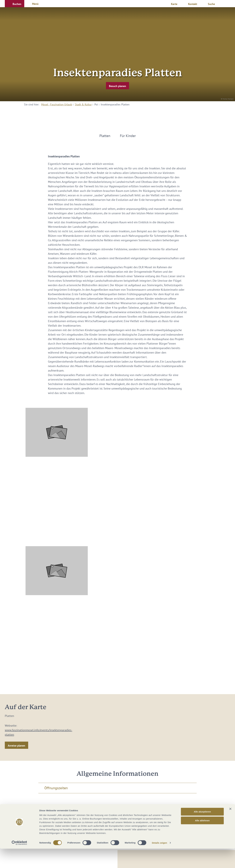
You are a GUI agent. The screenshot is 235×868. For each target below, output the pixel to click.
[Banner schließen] (230, 828)
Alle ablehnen (202, 840)
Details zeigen (159, 862)
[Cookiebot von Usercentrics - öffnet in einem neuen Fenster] (19, 862)
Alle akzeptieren (202, 831)
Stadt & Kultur (83, 104)
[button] (15, 4)
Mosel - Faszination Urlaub (57, 104)
